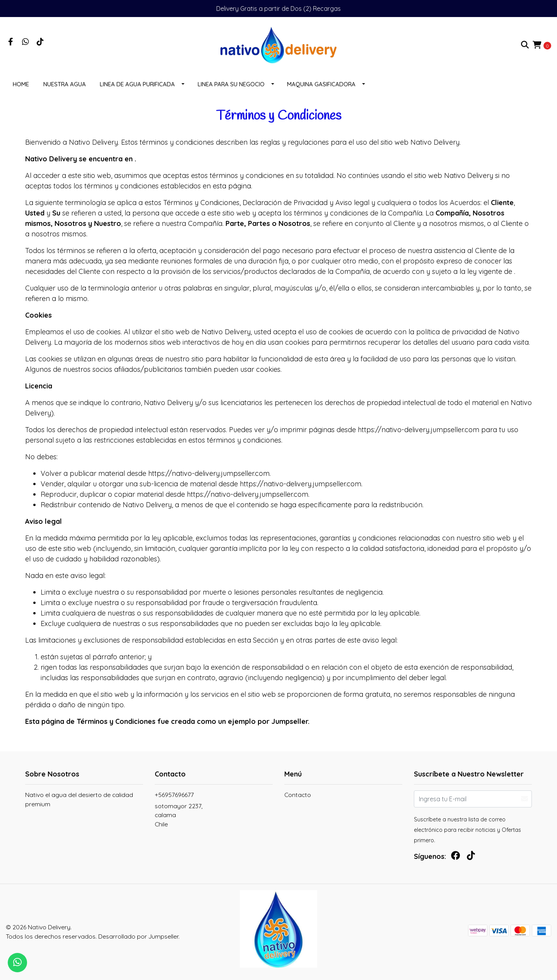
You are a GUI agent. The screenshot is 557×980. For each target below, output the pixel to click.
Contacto (298, 795)
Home (21, 84)
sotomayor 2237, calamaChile (179, 815)
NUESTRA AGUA (65, 84)
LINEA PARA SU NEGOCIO (231, 84)
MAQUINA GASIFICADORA (321, 84)
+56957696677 (174, 795)
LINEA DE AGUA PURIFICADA (137, 84)
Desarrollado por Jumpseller (138, 936)
